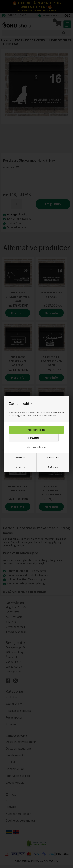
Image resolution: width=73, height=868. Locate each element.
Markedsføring (53, 457)
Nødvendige (20, 457)
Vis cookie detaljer (37, 448)
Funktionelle (20, 467)
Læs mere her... (50, 415)
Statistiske (53, 467)
